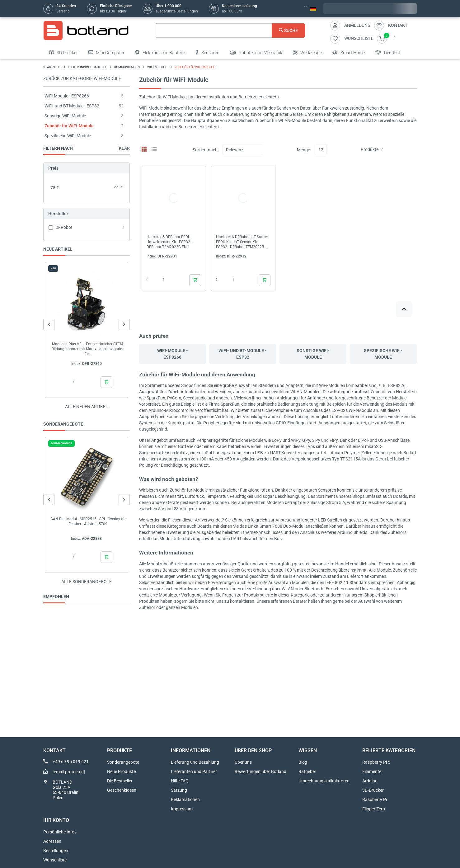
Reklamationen (185, 800)
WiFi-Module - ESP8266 (67, 96)
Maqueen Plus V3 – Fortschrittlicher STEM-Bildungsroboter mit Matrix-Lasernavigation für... (88, 349)
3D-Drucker (373, 790)
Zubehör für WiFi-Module (69, 126)
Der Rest (388, 52)
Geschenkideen (122, 790)
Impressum (182, 809)
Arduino (370, 781)
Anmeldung (357, 25)
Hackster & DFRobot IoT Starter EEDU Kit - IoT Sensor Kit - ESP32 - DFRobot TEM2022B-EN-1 (242, 242)
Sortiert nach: (206, 150)
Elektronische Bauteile (160, 52)
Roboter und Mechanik (256, 52)
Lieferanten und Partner (194, 771)
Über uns (243, 762)
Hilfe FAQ (180, 781)
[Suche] (230, 31)
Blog (303, 762)
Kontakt (398, 25)
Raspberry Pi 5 (376, 762)
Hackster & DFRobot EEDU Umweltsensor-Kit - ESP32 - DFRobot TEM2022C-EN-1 (169, 242)
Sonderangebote (123, 762)
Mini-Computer (106, 52)
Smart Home (349, 52)
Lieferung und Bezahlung (195, 762)
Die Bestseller (120, 781)
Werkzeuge (307, 52)
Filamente (372, 771)
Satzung (179, 790)
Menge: (304, 150)
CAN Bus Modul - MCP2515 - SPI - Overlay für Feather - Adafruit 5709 (88, 521)
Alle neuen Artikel (87, 407)
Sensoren (207, 52)
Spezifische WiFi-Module (68, 136)
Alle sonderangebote (87, 582)
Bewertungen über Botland (261, 771)
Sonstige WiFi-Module (65, 116)
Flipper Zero (374, 809)
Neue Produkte (121, 771)
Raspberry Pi (375, 800)
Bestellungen (56, 851)
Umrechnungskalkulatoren (324, 781)
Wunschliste (55, 860)
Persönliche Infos (60, 832)
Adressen (52, 841)
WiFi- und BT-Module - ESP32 (72, 106)
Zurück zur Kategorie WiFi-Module (82, 78)
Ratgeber (307, 771)
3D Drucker (63, 52)
